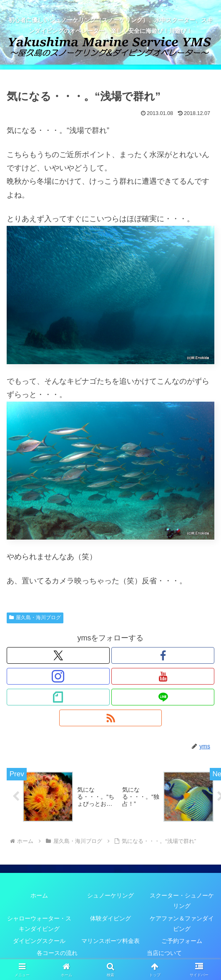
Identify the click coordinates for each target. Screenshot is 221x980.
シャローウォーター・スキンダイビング (39, 924)
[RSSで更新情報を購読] (111, 718)
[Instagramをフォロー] (58, 676)
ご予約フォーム (182, 941)
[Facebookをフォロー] (163, 655)
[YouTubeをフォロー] (163, 676)
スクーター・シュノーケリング (182, 901)
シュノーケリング (110, 896)
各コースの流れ (57, 953)
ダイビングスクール (39, 941)
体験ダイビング (110, 918)
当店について (164, 953)
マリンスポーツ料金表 (110, 941)
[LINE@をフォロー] (163, 697)
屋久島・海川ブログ (35, 617)
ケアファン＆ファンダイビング (182, 924)
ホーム (39, 896)
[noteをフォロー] (58, 697)
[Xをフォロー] (58, 655)
